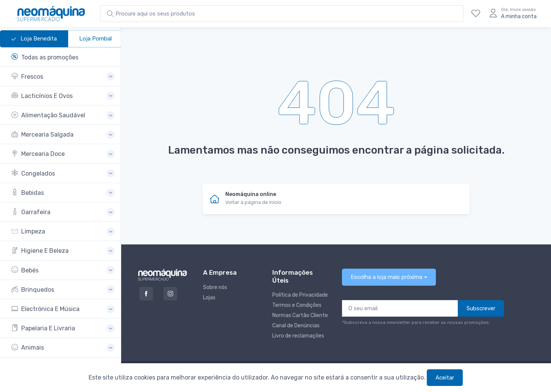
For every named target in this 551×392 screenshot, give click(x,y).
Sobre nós (215, 287)
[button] (63, 77)
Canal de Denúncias (296, 326)
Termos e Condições (297, 305)
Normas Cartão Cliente (300, 315)
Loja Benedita (34, 39)
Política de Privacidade (300, 295)
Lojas (209, 298)
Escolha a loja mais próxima (386, 277)
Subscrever (481, 308)
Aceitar (445, 378)
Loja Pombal (95, 39)
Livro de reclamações (298, 336)
